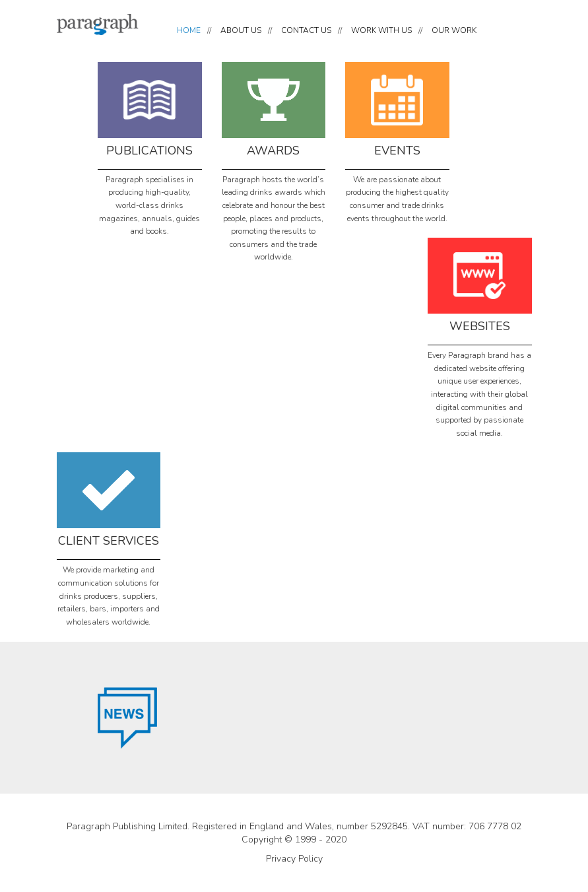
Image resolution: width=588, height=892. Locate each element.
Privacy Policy (294, 859)
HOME (189, 30)
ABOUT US (241, 30)
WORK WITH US (381, 30)
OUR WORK (454, 30)
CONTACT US (306, 30)
